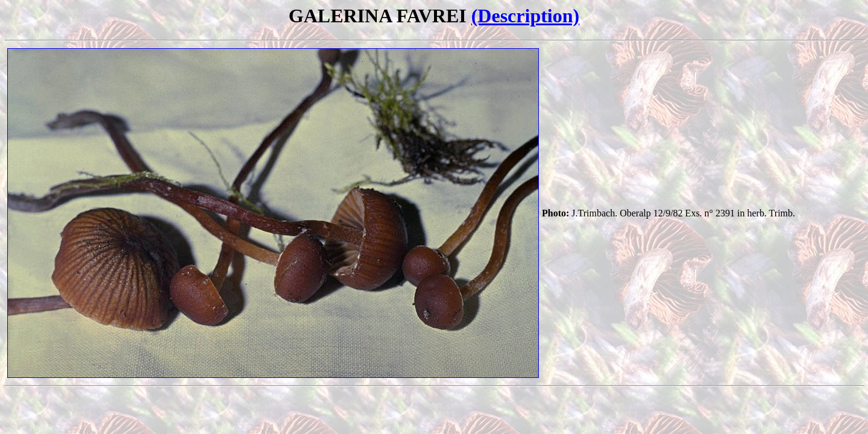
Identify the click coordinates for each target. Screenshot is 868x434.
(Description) (526, 16)
